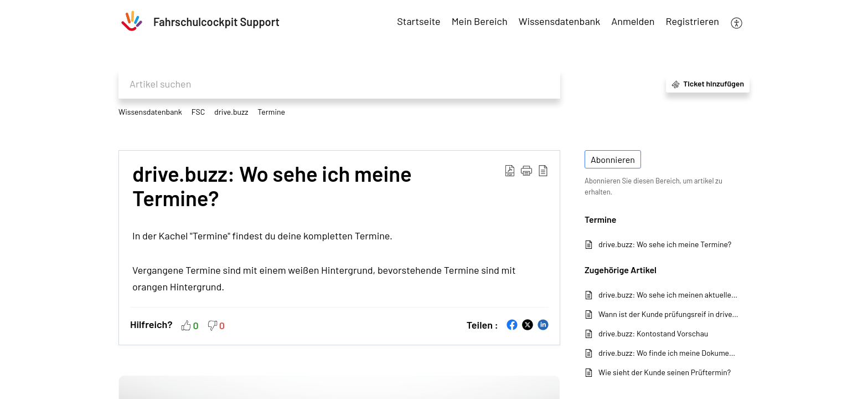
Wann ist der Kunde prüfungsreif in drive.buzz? (668, 314)
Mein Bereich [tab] (480, 21)
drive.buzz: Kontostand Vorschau (653, 333)
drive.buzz (231, 112)
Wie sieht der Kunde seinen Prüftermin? (665, 372)
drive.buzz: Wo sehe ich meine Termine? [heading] (272, 186)
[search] (339, 84)
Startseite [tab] (418, 21)
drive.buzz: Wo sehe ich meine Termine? (665, 244)
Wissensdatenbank (150, 112)
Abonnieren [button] (613, 159)
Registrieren (693, 21)
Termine (271, 112)
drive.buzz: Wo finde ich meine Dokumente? (668, 353)
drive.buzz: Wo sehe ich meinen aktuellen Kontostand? (668, 295)
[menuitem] (633, 22)
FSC (198, 112)
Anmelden (633, 21)
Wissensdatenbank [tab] (560, 21)
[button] (737, 22)
